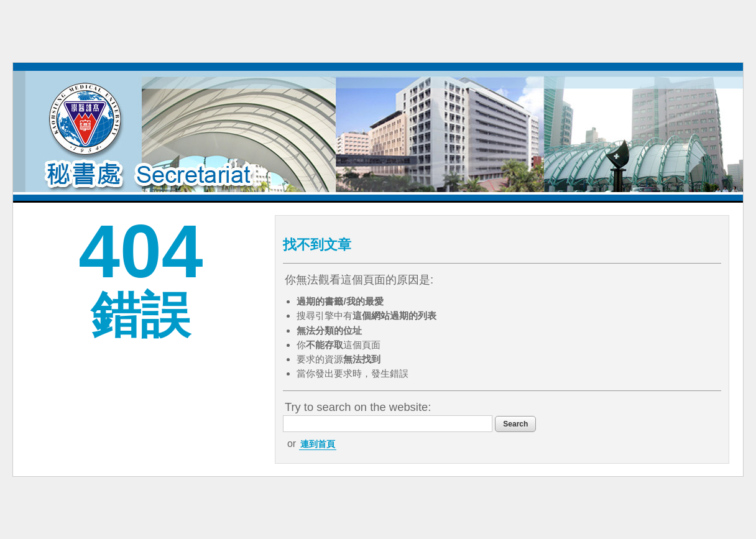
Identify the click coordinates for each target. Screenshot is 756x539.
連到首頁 (318, 444)
